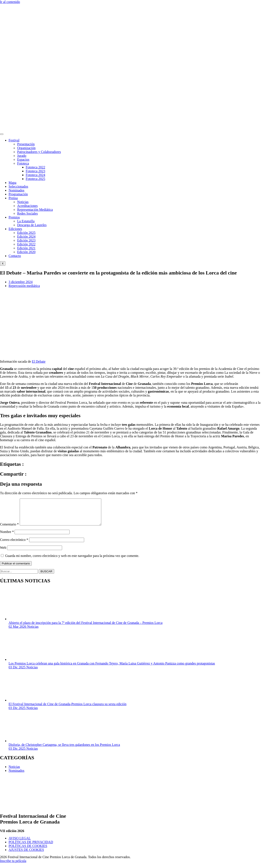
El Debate (39, 361)
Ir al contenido (10, 2)
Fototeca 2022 (35, 167)
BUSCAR (46, 576)
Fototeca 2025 (35, 179)
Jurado (22, 156)
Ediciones (15, 229)
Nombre (7, 537)
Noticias (23, 202)
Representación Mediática (35, 210)
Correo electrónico (14, 545)
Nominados (16, 190)
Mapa (12, 183)
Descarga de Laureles (32, 225)
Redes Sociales (27, 213)
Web (3, 553)
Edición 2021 (26, 248)
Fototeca (23, 163)
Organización (26, 148)
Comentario (9, 529)
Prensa (13, 198)
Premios (14, 217)
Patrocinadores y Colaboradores (39, 152)
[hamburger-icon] (2, 134)
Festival (14, 140)
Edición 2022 (26, 244)
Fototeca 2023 (35, 171)
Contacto (15, 256)
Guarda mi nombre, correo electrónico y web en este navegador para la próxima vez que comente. (72, 561)
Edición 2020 (26, 252)
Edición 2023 (26, 240)
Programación (18, 194)
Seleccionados (18, 186)
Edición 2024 (26, 237)
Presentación (26, 144)
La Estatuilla (26, 221)
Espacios (23, 160)
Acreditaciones (27, 206)
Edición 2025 (26, 233)
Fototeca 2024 (35, 175)
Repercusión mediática (24, 286)
